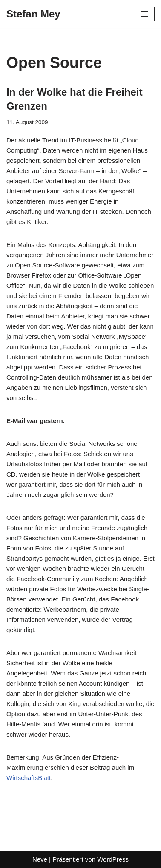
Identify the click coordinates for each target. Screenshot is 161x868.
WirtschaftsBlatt (29, 778)
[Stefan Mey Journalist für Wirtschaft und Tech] (33, 14)
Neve (40, 859)
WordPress (113, 859)
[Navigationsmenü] (145, 14)
